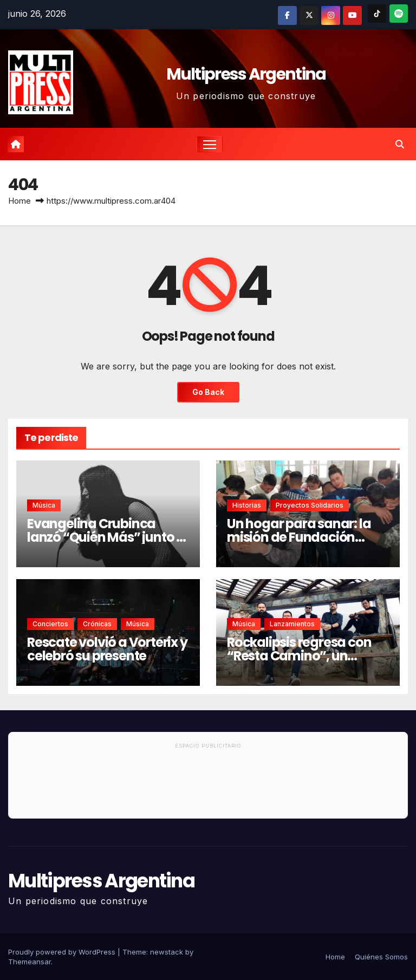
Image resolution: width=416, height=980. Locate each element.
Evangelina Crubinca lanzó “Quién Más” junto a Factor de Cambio (106, 537)
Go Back (208, 392)
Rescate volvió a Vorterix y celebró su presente (107, 649)
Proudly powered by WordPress (63, 952)
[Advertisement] (208, 786)
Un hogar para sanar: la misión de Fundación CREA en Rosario (299, 537)
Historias (247, 505)
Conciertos (50, 624)
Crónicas (97, 624)
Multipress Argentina (246, 74)
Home (19, 201)
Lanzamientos (292, 624)
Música (44, 505)
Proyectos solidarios (310, 505)
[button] (400, 144)
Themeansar (30, 962)
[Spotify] (399, 14)
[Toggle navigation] (210, 144)
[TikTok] (377, 14)
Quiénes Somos (381, 957)
